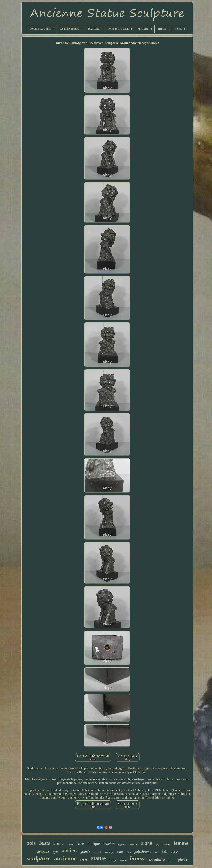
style (55, 852)
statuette (43, 852)
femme (181, 843)
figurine (122, 845)
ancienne (65, 858)
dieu (129, 852)
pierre (183, 859)
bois (31, 843)
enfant (97, 852)
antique (94, 844)
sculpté (174, 852)
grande (85, 852)
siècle (123, 860)
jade (165, 852)
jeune (70, 845)
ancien (69, 850)
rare (80, 843)
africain (133, 845)
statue (98, 858)
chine (59, 843)
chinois (171, 861)
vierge (113, 860)
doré (157, 853)
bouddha (157, 859)
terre (84, 860)
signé (147, 843)
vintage (109, 852)
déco (158, 845)
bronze (138, 859)
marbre (109, 844)
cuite (120, 852)
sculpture (39, 858)
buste (45, 843)
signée (166, 844)
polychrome (143, 852)
